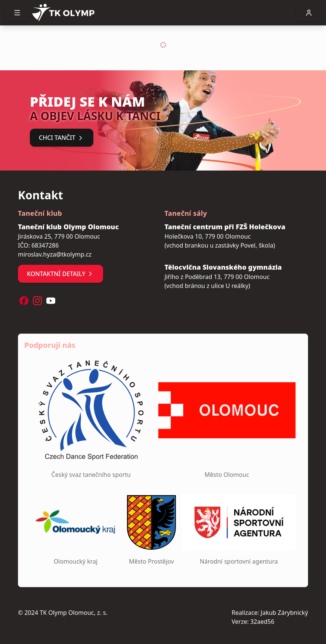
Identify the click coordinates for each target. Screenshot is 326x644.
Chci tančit (62, 138)
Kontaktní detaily (60, 274)
